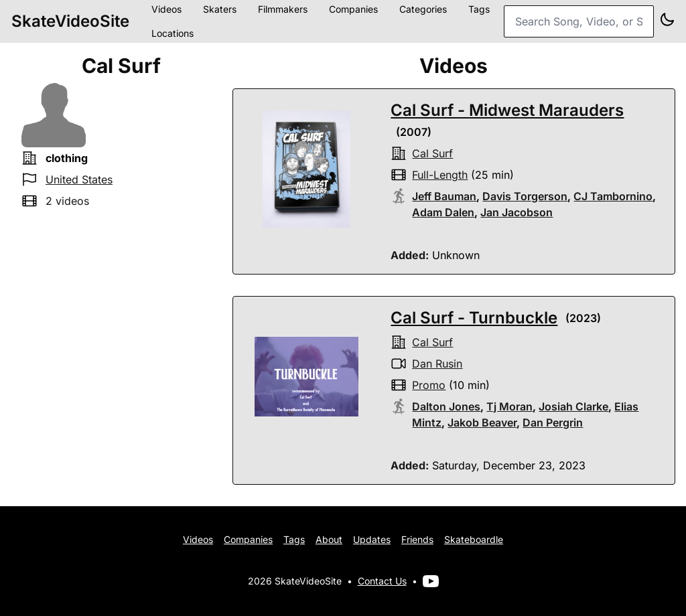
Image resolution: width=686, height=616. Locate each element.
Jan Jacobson (517, 212)
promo (429, 385)
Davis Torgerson (525, 196)
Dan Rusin (437, 364)
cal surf (432, 153)
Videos (198, 539)
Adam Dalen (443, 212)
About (329, 539)
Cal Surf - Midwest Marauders (507, 110)
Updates (372, 539)
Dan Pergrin (553, 422)
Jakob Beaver (482, 422)
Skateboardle (474, 539)
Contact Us (382, 581)
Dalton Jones (446, 406)
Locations (173, 33)
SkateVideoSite (70, 21)
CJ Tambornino (613, 196)
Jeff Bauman (444, 196)
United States (79, 179)
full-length (440, 175)
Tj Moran (509, 406)
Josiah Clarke (573, 406)
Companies (248, 539)
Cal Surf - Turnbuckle (474, 318)
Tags (294, 539)
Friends (417, 539)
